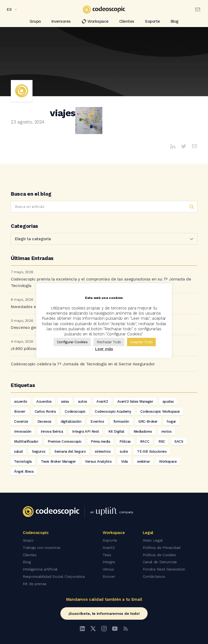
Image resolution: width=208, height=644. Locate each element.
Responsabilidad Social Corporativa (54, 575)
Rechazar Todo (109, 342)
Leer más (104, 349)
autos (83, 401)
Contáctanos (154, 575)
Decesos (44, 421)
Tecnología (23, 461)
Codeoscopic (75, 411)
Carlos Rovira (45, 411)
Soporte (152, 21)
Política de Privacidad (162, 547)
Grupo (35, 21)
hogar (171, 421)
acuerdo (21, 401)
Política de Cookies (159, 554)
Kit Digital (116, 431)
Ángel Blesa (24, 471)
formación (121, 421)
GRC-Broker (148, 421)
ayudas (168, 401)
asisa (65, 401)
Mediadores (143, 431)
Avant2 (102, 401)
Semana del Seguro (70, 451)
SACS (179, 441)
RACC (145, 441)
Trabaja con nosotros (42, 547)
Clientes (127, 21)
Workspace (95, 21)
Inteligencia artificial (40, 568)
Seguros (39, 451)
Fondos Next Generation (164, 568)
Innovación (23, 431)
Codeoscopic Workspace (160, 411)
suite (124, 451)
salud (18, 451)
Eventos (97, 421)
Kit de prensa (35, 582)
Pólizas (125, 441)
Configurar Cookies (72, 342)
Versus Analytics (98, 461)
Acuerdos (44, 401)
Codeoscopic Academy (113, 411)
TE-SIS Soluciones (152, 451)
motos (167, 431)
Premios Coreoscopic (65, 441)
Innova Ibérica (52, 431)
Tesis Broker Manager (58, 461)
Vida (124, 461)
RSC (162, 441)
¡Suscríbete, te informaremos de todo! (104, 612)
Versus (108, 568)
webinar (143, 461)
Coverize (21, 421)
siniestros (103, 451)
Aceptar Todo (141, 342)
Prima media (100, 441)
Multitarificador (26, 441)
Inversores (61, 21)
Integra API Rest (86, 431)
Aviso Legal (153, 540)
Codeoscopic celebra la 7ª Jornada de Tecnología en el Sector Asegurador (83, 364)
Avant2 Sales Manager (135, 401)
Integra (109, 561)
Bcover (20, 411)
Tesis (107, 554)
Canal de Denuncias (160, 561)
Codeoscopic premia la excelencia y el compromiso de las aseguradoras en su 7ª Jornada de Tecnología (101, 282)
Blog (175, 21)
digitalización (71, 421)
